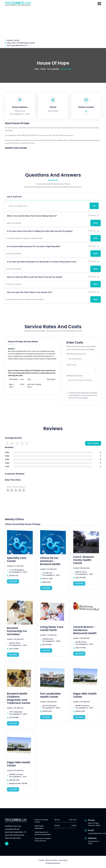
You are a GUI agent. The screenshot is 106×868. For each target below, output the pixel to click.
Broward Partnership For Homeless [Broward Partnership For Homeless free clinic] (17, 631)
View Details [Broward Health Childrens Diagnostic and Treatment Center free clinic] (13, 723)
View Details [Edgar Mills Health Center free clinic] (79, 717)
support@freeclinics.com (19, 45)
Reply (96, 223)
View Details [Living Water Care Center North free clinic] (46, 650)
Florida (43, 69)
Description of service (74, 376)
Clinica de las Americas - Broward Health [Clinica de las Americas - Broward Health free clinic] (50, 561)
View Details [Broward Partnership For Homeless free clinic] (13, 655)
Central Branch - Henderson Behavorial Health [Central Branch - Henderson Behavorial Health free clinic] (85, 630)
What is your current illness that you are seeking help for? (32, 216)
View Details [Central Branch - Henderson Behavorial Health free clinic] (79, 654)
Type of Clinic (71, 365)
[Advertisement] (53, 22)
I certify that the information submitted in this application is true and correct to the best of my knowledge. (83, 395)
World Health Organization (39, 827)
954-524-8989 (53, 111)
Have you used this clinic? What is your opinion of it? (30, 292)
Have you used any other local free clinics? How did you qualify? (35, 277)
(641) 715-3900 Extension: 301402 (23, 43)
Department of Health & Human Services (43, 840)
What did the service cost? (76, 354)
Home (37, 69)
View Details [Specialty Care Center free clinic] (13, 581)
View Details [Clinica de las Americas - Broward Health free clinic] (46, 588)
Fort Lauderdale (53, 69)
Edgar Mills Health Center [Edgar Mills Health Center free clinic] (85, 695)
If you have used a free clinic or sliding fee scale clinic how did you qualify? (40, 231)
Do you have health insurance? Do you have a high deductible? (34, 246)
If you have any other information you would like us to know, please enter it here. (42, 262)
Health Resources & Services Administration (43, 833)
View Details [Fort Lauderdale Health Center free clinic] (46, 717)
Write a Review (93, 443)
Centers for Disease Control (41, 821)
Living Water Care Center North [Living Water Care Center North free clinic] (52, 629)
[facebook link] (7, 844)
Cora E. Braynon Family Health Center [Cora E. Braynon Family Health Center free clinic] (84, 560)
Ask (94, 206)
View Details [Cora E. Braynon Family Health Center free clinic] (79, 583)
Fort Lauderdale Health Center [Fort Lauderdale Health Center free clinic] (50, 695)
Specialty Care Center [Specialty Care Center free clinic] (17, 560)
